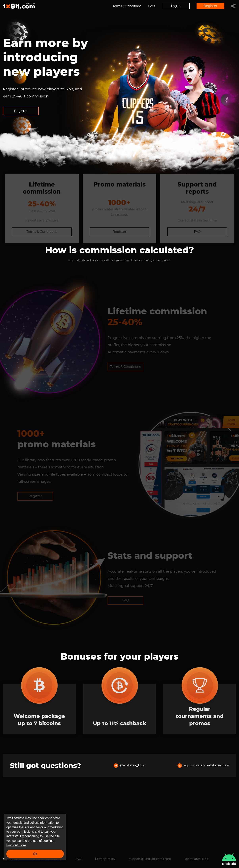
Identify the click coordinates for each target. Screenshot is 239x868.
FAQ (152, 6)
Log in (176, 6)
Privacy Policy (105, 859)
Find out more (16, 845)
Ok (35, 854)
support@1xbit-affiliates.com (203, 821)
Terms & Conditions (127, 6)
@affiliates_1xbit (129, 821)
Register (210, 6)
